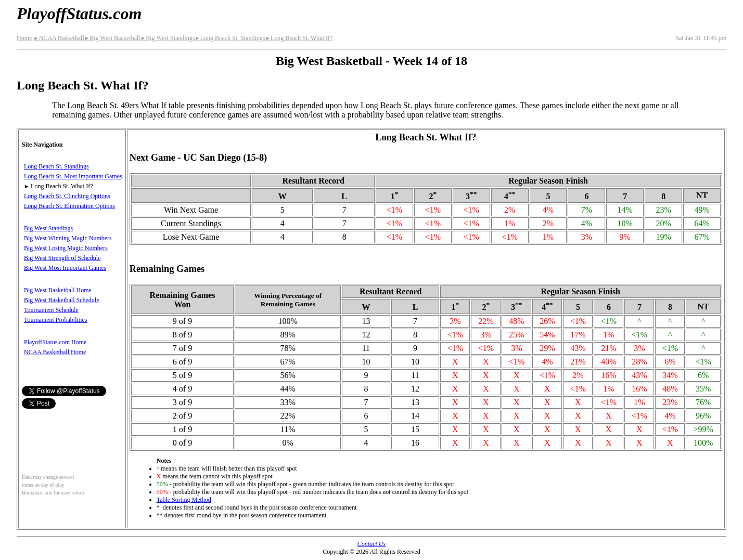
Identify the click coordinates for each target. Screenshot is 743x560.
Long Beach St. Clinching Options (67, 196)
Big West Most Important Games (65, 268)
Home (24, 38)
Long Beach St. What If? (299, 38)
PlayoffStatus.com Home (55, 342)
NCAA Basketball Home (55, 352)
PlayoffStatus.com (79, 14)
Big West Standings (168, 38)
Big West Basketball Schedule (61, 300)
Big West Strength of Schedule (62, 258)
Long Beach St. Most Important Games (73, 176)
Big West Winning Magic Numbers (68, 238)
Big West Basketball (112, 38)
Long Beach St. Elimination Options (69, 206)
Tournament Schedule (51, 310)
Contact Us (371, 544)
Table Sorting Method (184, 500)
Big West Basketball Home (58, 290)
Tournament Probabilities (55, 320)
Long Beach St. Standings (230, 38)
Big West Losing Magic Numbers (66, 248)
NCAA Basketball (59, 38)
